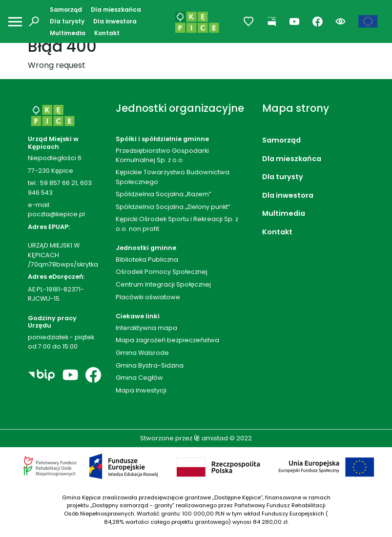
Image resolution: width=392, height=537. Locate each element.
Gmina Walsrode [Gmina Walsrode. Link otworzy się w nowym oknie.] (142, 353)
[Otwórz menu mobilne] (15, 22)
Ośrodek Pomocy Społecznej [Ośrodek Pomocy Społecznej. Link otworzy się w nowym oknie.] (162, 272)
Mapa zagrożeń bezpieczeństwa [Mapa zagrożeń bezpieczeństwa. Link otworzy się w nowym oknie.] (167, 340)
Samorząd (66, 10)
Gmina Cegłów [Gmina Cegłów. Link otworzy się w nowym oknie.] (139, 378)
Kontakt (107, 33)
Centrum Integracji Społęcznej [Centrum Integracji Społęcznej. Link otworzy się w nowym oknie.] (163, 284)
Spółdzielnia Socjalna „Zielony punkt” (173, 207)
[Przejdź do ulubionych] (249, 22)
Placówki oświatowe (148, 297)
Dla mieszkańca (116, 10)
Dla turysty (67, 21)
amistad (211, 438)
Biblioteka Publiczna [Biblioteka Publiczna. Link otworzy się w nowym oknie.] (147, 259)
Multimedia (68, 33)
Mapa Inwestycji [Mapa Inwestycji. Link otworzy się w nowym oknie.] (141, 390)
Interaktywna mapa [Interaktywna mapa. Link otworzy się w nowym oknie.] (146, 328)
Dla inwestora (115, 21)
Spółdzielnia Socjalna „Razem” (164, 194)
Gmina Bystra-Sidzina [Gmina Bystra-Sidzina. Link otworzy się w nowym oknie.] (150, 365)
